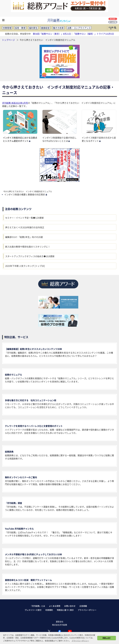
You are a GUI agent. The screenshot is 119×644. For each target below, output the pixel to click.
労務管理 (7, 28)
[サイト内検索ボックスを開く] (115, 28)
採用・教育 (20, 28)
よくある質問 (55, 606)
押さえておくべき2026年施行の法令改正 (25, 227)
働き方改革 (58, 28)
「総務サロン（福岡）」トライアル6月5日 (93, 34)
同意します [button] (107, 638)
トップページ (8, 40)
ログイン (113, 22)
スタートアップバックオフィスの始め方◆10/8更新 (30, 256)
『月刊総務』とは (38, 606)
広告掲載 (83, 606)
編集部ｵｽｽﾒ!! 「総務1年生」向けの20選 (24, 237)
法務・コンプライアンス (79, 28)
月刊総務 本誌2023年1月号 (15, 103)
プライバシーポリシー (87, 610)
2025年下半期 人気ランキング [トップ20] (25, 266)
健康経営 (45, 28)
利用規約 (49, 610)
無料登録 (113, 19)
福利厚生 (33, 28)
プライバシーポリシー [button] (80, 641)
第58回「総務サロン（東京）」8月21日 (52, 34)
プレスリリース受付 (33, 610)
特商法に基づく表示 (65, 610)
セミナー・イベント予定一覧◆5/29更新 (25, 218)
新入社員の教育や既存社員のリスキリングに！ (28, 247)
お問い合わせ (70, 606)
